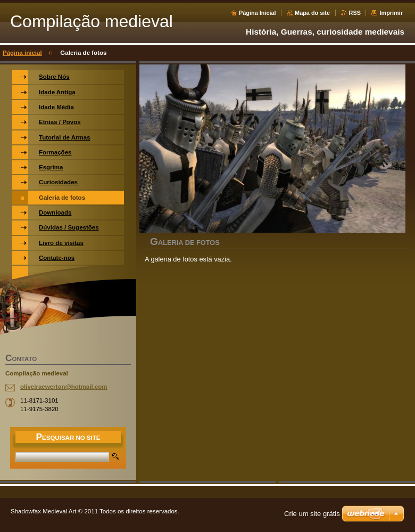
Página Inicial (258, 13)
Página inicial (22, 53)
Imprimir (391, 13)
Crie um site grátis (312, 514)
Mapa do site (312, 13)
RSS (355, 13)
